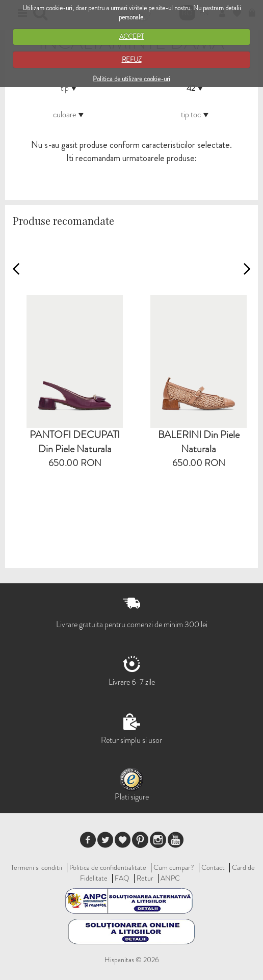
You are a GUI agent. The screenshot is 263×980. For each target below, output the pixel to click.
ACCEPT (131, 36)
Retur (145, 878)
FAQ (122, 878)
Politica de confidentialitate (108, 867)
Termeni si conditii (36, 867)
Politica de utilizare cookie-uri (131, 79)
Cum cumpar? (174, 867)
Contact (213, 867)
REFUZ (132, 59)
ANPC (170, 878)
